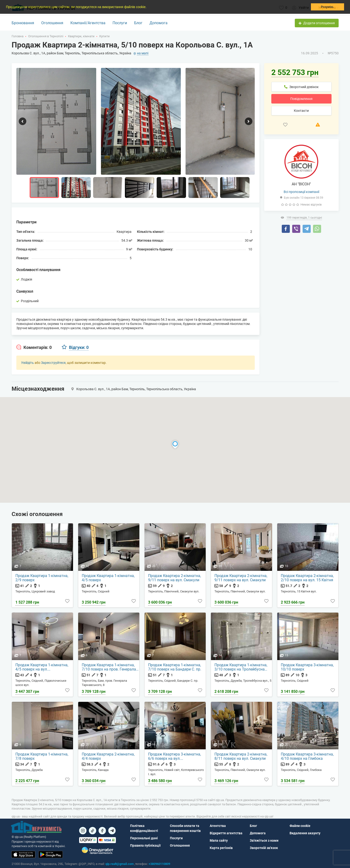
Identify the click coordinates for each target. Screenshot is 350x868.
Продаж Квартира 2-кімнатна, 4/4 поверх (108, 756)
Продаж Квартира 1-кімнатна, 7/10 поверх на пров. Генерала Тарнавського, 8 (109, 667)
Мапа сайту (219, 840)
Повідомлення (301, 99)
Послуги (120, 23)
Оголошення (52, 23)
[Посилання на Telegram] (112, 831)
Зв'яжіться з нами (264, 840)
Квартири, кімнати (81, 36)
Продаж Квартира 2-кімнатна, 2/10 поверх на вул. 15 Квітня (307, 578)
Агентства (218, 826)
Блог (138, 23)
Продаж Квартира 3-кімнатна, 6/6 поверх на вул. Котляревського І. (175, 756)
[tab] (34, 347)
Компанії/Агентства (88, 23)
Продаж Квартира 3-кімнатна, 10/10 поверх (307, 667)
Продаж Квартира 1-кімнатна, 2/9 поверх (42, 578)
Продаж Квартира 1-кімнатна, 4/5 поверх (108, 578)
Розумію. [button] (327, 7)
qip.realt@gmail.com (120, 864)
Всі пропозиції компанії (301, 192)
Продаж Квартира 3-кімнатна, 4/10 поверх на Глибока (307, 756)
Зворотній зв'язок (264, 848)
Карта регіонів (221, 848)
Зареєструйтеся (53, 363)
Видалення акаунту (305, 833)
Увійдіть (27, 363)
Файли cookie (300, 826)
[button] (148, 7)
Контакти (301, 111)
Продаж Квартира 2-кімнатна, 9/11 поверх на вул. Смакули (175, 578)
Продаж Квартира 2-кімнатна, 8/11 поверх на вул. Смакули (241, 756)
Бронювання (23, 23)
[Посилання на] (83, 831)
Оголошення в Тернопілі (46, 36)
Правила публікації (145, 845)
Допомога (159, 23)
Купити (105, 36)
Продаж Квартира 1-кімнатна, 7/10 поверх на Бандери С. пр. (175, 667)
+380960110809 (159, 864)
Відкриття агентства (226, 833)
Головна (18, 36)
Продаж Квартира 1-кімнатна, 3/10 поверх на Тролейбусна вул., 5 (241, 667)
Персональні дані (144, 838)
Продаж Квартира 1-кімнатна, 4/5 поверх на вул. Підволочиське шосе (42, 667)
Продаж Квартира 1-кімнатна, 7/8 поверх (42, 756)
